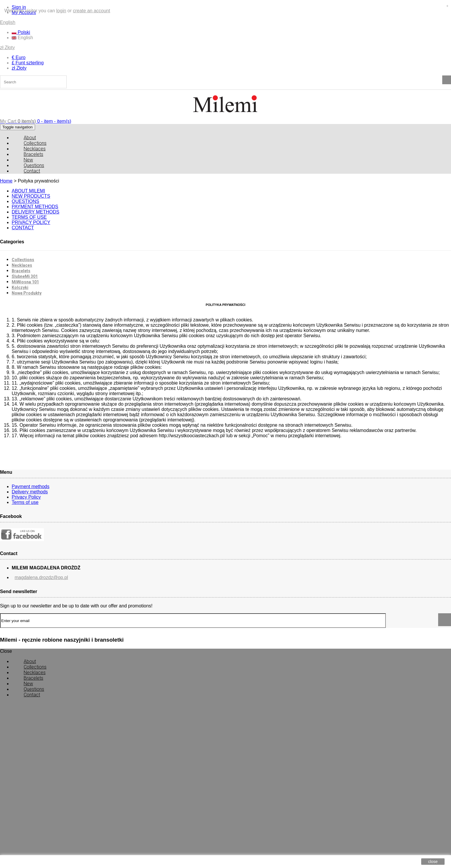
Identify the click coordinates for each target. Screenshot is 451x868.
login (61, 11)
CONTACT (23, 228)
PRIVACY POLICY (31, 222)
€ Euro (19, 57)
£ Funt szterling (28, 63)
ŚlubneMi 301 (25, 276)
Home (6, 181)
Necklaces (22, 265)
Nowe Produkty (27, 293)
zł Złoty (7, 48)
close (433, 862)
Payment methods (31, 486)
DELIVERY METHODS (36, 212)
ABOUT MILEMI (28, 191)
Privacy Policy (26, 497)
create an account (91, 11)
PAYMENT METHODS (35, 207)
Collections (23, 260)
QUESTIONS (25, 201)
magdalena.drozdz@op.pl (41, 577)
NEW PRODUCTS (31, 196)
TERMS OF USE (29, 217)
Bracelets (21, 271)
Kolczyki (20, 287)
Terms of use (25, 502)
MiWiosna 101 (25, 282)
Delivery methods (30, 492)
